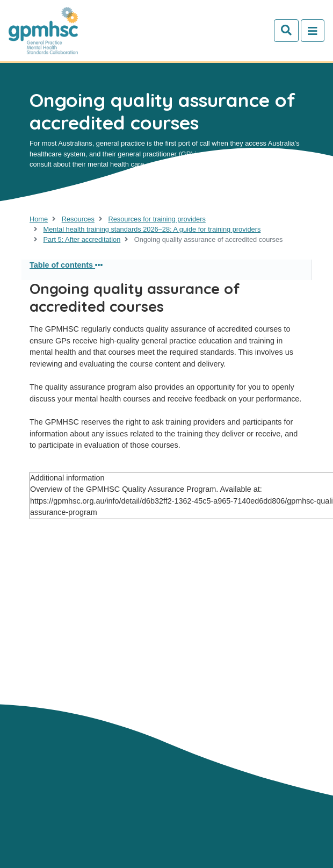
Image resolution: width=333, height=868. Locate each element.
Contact (90, 666)
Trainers (46, 678)
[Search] (286, 31)
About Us (47, 666)
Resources (78, 219)
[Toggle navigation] (313, 31)
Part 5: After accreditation (82, 239)
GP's (124, 666)
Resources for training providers (157, 219)
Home (39, 219)
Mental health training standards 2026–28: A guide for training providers (152, 229)
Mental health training (73, 690)
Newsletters (53, 701)
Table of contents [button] (66, 265)
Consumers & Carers (112, 678)
